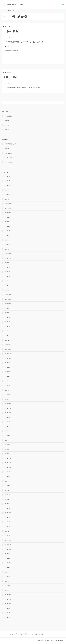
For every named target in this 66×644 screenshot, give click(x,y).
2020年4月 (7, 331)
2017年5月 (7, 490)
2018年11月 (8, 408)
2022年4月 (7, 236)
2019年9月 (7, 363)
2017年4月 (7, 495)
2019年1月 (7, 399)
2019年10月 (8, 358)
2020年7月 (7, 317)
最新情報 (7, 121)
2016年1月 (7, 522)
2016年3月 (7, 517)
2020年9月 (7, 308)
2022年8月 (7, 217)
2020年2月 (7, 340)
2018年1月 (7, 454)
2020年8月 (7, 313)
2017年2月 (7, 504)
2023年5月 (7, 190)
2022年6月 (7, 226)
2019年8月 (7, 367)
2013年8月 (7, 613)
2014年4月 (7, 577)
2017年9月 (7, 472)
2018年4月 (7, 440)
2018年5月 (7, 436)
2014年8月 (7, 558)
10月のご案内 (11, 31)
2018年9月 (7, 417)
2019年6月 (7, 377)
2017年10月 (8, 467)
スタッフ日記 (8, 116)
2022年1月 (7, 249)
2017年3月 (7, 499)
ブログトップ (13, 634)
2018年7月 (7, 427)
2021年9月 (7, 263)
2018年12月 (8, 404)
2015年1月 (7, 536)
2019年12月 (8, 349)
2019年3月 (7, 390)
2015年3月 (7, 527)
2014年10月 (8, 549)
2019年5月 (7, 381)
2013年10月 (8, 604)
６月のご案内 (8, 153)
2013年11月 (8, 599)
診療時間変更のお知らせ (11, 144)
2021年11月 (8, 258)
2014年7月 (7, 563)
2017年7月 (7, 481)
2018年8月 (7, 422)
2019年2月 (7, 395)
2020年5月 (7, 326)
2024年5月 (7, 181)
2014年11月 (8, 545)
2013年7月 (7, 617)
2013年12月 (8, 595)
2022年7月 (7, 222)
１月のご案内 (8, 158)
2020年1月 (7, 345)
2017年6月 (7, 486)
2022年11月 (8, 208)
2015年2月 (7, 531)
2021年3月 (7, 286)
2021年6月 (7, 272)
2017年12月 (8, 458)
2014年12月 (8, 540)
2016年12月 (8, 513)
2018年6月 (7, 431)
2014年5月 (7, 572)
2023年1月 (7, 199)
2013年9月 (7, 608)
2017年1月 (7, 508)
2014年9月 (7, 554)
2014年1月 (7, 590)
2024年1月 (7, 185)
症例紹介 (7, 125)
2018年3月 (7, 445)
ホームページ (5, 634)
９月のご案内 (10, 77)
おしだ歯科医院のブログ (13, 4)
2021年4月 (7, 281)
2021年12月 (8, 254)
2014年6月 (7, 567)
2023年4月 (7, 195)
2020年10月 (8, 304)
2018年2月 (7, 449)
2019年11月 (8, 354)
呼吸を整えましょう (10, 148)
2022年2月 (7, 245)
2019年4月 (7, 386)
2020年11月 (8, 299)
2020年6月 (7, 322)
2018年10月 (8, 413)
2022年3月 (7, 240)
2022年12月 (8, 204)
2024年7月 (7, 176)
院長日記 (7, 130)
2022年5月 (7, 231)
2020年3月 (7, 336)
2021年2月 (7, 290)
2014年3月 (7, 581)
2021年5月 (7, 276)
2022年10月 (8, 213)
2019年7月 (7, 372)
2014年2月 (7, 586)
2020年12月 (8, 295)
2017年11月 (8, 463)
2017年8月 (7, 477)
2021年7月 (7, 267)
